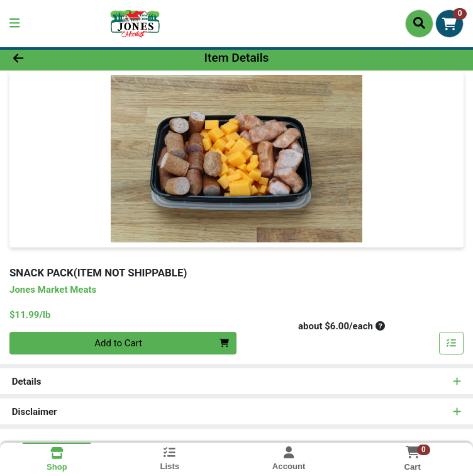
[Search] (419, 23)
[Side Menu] (14, 24)
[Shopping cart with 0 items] (449, 24)
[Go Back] (66, 58)
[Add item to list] (452, 343)
